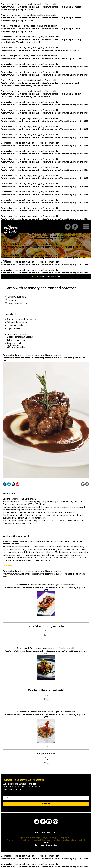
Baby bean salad (46, 753)
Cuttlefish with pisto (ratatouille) (46, 626)
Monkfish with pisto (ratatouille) (46, 690)
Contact (46, 842)
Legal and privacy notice (46, 845)
